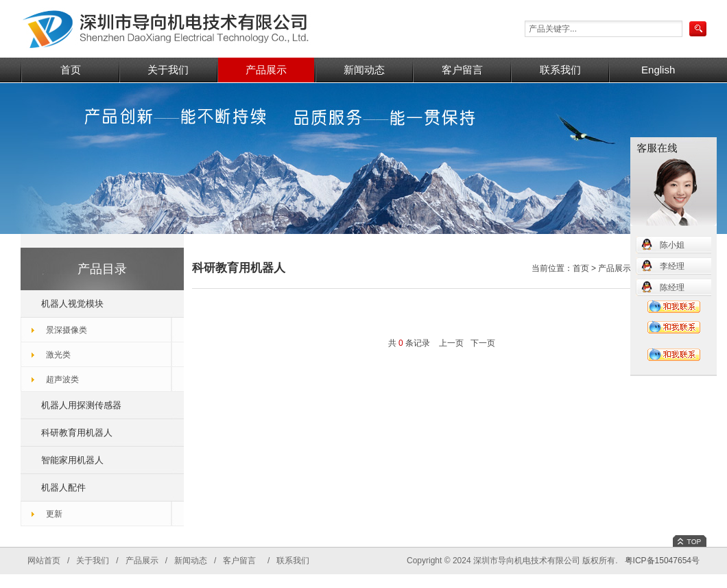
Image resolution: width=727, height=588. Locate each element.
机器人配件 (63, 487)
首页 (71, 70)
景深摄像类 (67, 330)
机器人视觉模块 (72, 304)
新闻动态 (364, 70)
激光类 (58, 355)
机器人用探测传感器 (81, 405)
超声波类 (62, 379)
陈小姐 (672, 245)
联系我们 (560, 70)
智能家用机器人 (72, 460)
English (658, 70)
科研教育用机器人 (77, 433)
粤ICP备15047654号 (662, 561)
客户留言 (462, 70)
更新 (54, 514)
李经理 (672, 266)
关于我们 (168, 70)
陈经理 (672, 287)
